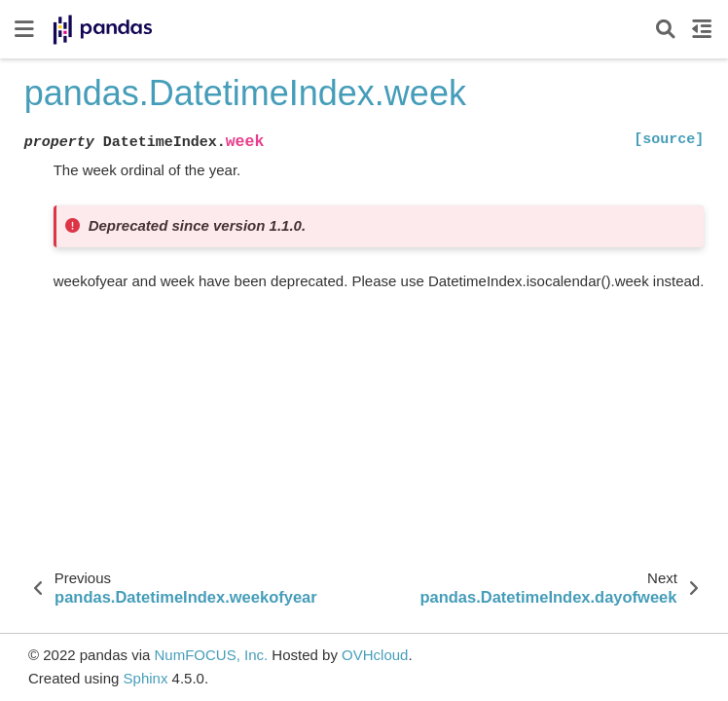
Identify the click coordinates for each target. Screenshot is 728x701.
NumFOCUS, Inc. (211, 655)
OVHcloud (375, 655)
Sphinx (146, 678)
